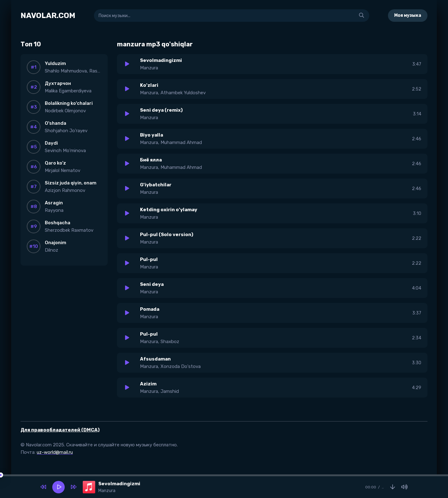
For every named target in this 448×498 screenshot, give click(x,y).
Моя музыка (408, 15)
